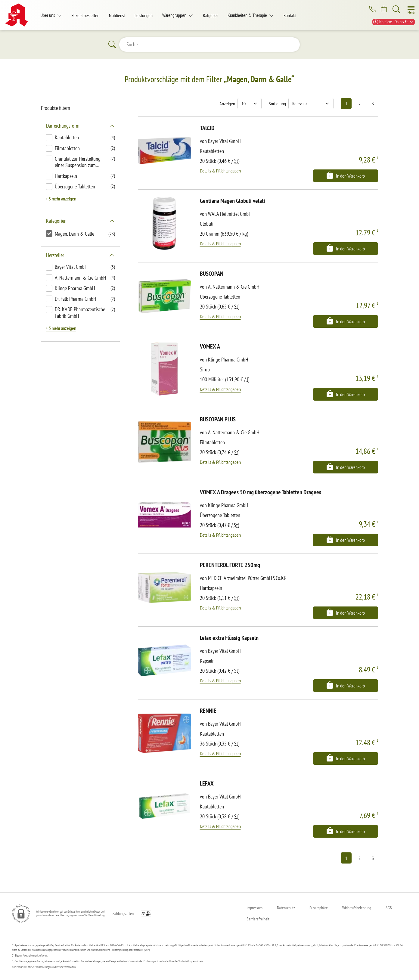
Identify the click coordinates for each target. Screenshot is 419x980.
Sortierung (277, 104)
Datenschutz (286, 908)
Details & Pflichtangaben (220, 171)
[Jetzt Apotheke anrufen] (370, 10)
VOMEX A (210, 346)
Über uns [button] (48, 15)
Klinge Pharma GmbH (75, 288)
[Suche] (396, 9)
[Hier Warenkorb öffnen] (383, 10)
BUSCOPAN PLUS (218, 419)
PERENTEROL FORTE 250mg (230, 565)
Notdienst (117, 15)
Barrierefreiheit (258, 919)
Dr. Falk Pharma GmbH (76, 299)
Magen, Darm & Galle (74, 234)
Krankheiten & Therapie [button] (248, 15)
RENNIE (208, 711)
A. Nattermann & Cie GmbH (81, 278)
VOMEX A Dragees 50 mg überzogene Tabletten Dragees (261, 492)
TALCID (207, 128)
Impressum (255, 908)
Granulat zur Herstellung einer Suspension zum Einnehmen (78, 163)
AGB (389, 908)
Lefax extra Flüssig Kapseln (229, 638)
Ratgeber (210, 15)
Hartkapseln (66, 176)
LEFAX (207, 783)
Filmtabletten (67, 148)
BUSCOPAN (212, 274)
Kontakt (290, 15)
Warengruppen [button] (175, 15)
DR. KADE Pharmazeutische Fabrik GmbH (80, 313)
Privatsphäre (319, 908)
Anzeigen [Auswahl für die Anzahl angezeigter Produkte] (227, 104)
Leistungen (144, 15)
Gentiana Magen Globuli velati (233, 201)
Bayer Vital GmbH (71, 267)
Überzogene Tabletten (75, 186)
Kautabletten (67, 137)
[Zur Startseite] (19, 15)
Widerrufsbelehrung (357, 908)
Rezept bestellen (85, 15)
